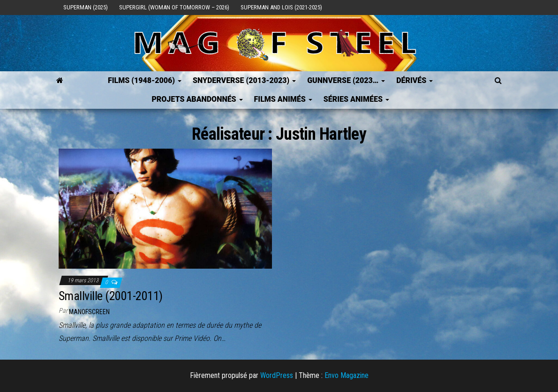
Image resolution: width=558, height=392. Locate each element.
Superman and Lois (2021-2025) (281, 7)
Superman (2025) (86, 7)
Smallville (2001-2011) (111, 296)
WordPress (277, 375)
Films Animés (283, 99)
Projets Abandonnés (197, 99)
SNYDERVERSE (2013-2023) (244, 80)
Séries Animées (356, 99)
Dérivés (415, 80)
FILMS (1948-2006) (145, 80)
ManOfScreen (89, 312)
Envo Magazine (347, 375)
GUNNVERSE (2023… (346, 80)
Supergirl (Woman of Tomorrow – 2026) (174, 7)
